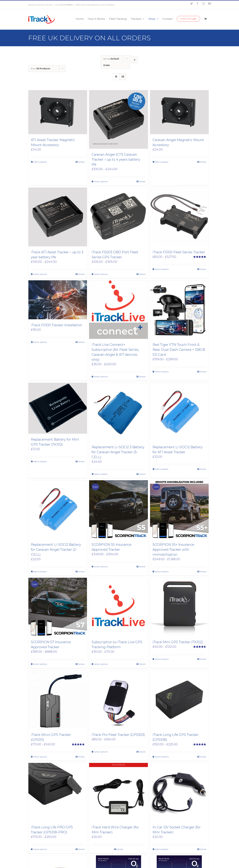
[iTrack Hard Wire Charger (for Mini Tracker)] (118, 792)
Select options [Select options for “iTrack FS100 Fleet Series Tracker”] (162, 269)
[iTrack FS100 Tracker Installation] (58, 300)
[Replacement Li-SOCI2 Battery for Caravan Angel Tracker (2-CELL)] (58, 510)
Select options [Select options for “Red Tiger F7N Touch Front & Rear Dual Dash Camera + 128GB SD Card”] (162, 372)
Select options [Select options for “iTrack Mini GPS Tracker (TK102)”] (162, 659)
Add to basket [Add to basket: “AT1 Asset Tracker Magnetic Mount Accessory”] (40, 162)
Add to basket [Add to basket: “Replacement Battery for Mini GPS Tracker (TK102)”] (40, 461)
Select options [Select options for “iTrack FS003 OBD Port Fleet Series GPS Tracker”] (101, 274)
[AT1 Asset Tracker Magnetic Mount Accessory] (58, 112)
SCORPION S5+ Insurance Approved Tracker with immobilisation (173, 550)
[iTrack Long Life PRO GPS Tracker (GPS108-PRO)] (58, 792)
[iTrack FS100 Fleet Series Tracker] (179, 217)
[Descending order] (135, 60)
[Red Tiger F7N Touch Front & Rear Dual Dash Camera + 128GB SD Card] (179, 310)
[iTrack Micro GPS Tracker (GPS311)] (58, 699)
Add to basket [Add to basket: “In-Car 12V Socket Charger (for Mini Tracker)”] (162, 849)
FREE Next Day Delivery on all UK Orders (95, 5)
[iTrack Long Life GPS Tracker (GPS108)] (179, 699)
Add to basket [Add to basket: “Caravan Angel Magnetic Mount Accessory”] (162, 162)
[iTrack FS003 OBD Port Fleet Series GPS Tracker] (118, 217)
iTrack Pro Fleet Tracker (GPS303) (118, 735)
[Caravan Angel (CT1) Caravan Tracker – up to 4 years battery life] (118, 119)
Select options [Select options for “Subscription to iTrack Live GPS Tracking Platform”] (101, 664)
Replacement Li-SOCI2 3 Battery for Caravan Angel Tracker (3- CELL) (118, 452)
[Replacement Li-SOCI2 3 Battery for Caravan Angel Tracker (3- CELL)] (118, 412)
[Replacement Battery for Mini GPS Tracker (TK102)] (58, 408)
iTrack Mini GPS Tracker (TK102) (178, 642)
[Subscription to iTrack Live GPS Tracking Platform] (118, 607)
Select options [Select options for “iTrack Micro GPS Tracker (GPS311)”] (40, 757)
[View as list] (123, 77)
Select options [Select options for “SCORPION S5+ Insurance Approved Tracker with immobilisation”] (162, 572)
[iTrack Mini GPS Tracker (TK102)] (179, 607)
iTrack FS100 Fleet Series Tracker (179, 252)
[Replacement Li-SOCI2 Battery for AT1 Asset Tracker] (179, 412)
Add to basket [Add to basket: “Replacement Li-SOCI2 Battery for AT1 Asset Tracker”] (162, 469)
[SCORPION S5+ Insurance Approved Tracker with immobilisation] (179, 510)
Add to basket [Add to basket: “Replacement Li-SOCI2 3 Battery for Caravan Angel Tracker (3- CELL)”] (101, 474)
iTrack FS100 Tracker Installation (57, 325)
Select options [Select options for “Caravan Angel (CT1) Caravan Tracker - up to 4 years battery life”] (101, 181)
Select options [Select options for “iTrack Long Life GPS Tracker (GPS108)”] (162, 757)
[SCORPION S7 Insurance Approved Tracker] (58, 607)
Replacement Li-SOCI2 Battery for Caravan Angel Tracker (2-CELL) (56, 550)
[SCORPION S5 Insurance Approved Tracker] (118, 510)
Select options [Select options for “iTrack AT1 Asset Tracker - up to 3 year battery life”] (40, 274)
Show (40, 69)
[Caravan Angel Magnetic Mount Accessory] (179, 112)
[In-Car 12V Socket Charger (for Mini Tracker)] (179, 792)
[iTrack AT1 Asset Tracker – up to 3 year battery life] (58, 217)
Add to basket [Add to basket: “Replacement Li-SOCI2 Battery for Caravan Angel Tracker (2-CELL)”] (40, 572)
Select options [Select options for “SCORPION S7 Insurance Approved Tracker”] (40, 664)
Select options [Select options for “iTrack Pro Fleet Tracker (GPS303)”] (101, 752)
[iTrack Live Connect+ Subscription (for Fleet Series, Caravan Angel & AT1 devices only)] (118, 310)
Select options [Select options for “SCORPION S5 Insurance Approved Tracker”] (101, 567)
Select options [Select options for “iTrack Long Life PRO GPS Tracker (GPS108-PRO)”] (40, 849)
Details (81, 162)
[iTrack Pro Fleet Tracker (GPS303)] (118, 699)
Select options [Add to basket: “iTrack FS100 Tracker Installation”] (40, 342)
